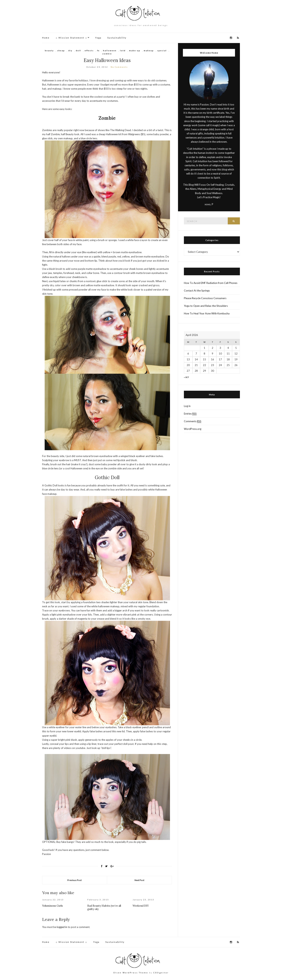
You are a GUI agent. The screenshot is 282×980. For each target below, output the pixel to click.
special (162, 50)
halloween (110, 50)
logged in (62, 927)
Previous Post (75, 880)
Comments (193, 421)
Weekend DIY (141, 906)
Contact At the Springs (197, 291)
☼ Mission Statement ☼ (71, 38)
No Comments (119, 67)
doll (78, 50)
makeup (149, 50)
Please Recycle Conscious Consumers (205, 298)
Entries (190, 414)
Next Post (139, 880)
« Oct (186, 377)
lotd (123, 50)
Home (46, 38)
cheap (61, 50)
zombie (107, 54)
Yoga (98, 38)
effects (89, 50)
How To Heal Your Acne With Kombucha (207, 313)
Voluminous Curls (52, 906)
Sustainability (117, 38)
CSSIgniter (161, 973)
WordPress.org (193, 429)
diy (70, 50)
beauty (49, 50)
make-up (135, 50)
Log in (187, 406)
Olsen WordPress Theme (131, 973)
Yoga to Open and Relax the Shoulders (206, 306)
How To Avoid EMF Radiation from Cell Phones (211, 283)
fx (98, 50)
